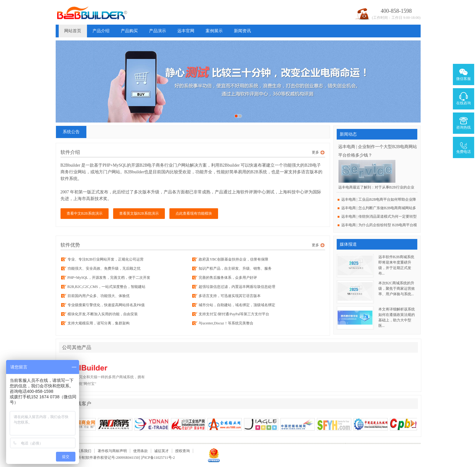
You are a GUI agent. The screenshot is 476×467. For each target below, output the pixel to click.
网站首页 (73, 31)
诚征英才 (162, 451)
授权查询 (182, 451)
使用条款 (141, 451)
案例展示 (214, 31)
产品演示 (158, 31)
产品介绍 (101, 31)
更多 (315, 152)
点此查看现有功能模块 (194, 213)
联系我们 (84, 451)
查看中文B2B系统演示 (85, 213)
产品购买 (129, 31)
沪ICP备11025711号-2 (158, 458)
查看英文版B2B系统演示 (139, 213)
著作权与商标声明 (112, 451)
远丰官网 (186, 31)
